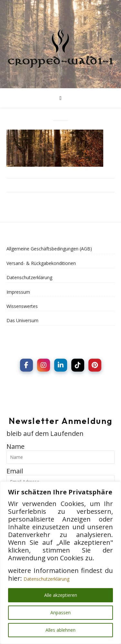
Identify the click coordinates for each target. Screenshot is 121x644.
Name (15, 446)
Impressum (18, 292)
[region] (60, 563)
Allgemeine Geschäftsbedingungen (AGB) (49, 249)
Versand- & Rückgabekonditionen (41, 263)
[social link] (26, 365)
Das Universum (22, 320)
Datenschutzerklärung (46, 579)
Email (15, 471)
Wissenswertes (22, 306)
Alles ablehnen (60, 630)
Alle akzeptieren (61, 595)
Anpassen (60, 612)
